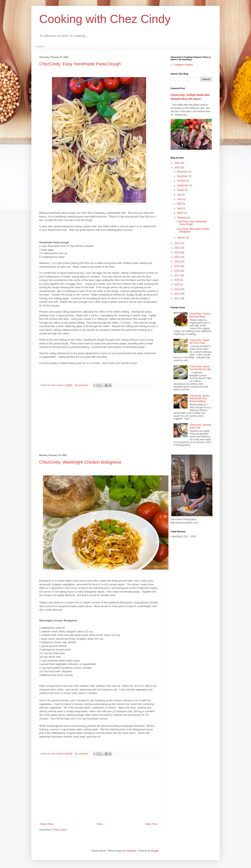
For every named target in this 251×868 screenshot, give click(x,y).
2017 (177, 275)
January (182, 238)
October (182, 181)
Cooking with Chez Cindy (105, 19)
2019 (177, 266)
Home (40, 46)
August (181, 190)
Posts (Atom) (60, 830)
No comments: (82, 385)
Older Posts (152, 824)
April (180, 208)
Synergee (131, 851)
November (183, 176)
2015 (177, 284)
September (183, 185)
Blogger (155, 851)
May (180, 204)
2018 (177, 271)
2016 (177, 280)
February (182, 218)
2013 (177, 294)
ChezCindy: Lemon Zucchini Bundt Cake (201, 368)
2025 (177, 168)
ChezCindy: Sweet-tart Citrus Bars (200, 342)
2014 (177, 289)
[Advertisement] (99, 422)
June (180, 199)
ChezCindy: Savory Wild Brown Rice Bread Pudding (200, 399)
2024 (177, 243)
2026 (177, 163)
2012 (177, 298)
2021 (177, 257)
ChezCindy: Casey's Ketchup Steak (200, 315)
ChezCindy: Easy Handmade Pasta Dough (80, 64)
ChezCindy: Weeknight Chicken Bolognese (80, 462)
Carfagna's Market (183, 65)
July (180, 195)
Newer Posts (47, 824)
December (183, 172)
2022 (177, 253)
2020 (177, 262)
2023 (177, 248)
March (181, 213)
